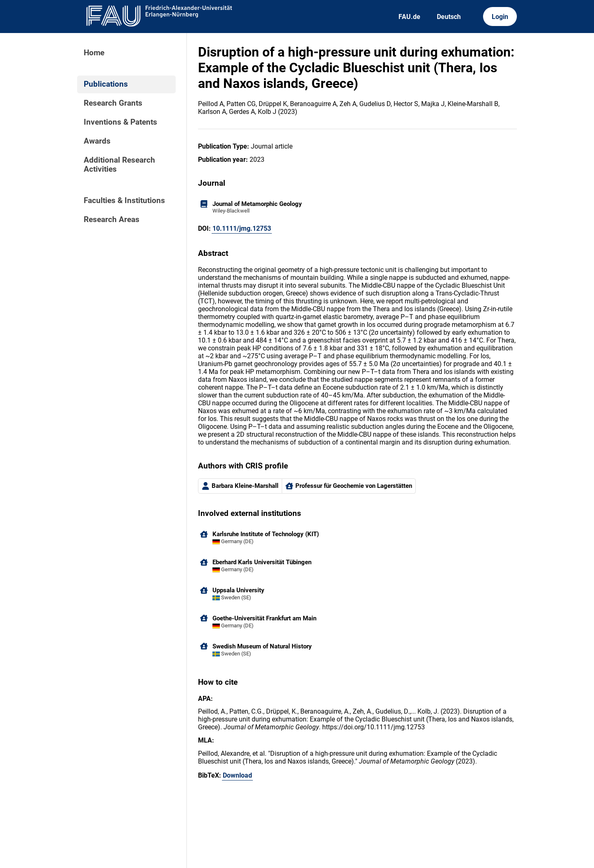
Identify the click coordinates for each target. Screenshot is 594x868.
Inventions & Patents (120, 122)
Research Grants (113, 103)
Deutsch (449, 17)
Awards (97, 141)
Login (500, 17)
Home (94, 53)
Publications (106, 84)
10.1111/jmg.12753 (242, 228)
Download (237, 775)
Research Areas (112, 220)
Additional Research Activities (119, 165)
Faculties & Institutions (124, 201)
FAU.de (409, 17)
